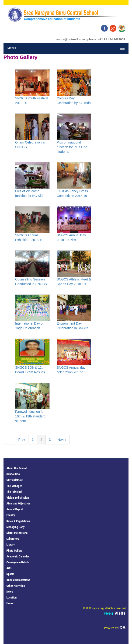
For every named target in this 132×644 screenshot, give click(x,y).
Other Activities (16, 586)
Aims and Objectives (19, 503)
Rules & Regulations (18, 521)
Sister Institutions (17, 533)
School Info (13, 474)
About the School (17, 468)
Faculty (11, 515)
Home (10, 603)
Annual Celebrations (18, 580)
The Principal (14, 492)
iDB (122, 628)
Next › (62, 440)
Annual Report (15, 509)
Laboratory (13, 539)
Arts (9, 568)
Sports (10, 574)
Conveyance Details (18, 562)
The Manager (14, 486)
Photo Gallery (14, 551)
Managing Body (16, 527)
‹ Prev (21, 440)
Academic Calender (18, 556)
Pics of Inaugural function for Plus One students (72, 147)
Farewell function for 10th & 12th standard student (30, 416)
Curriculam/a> (15, 480)
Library (11, 544)
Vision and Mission (18, 498)
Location (12, 597)
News (10, 592)
